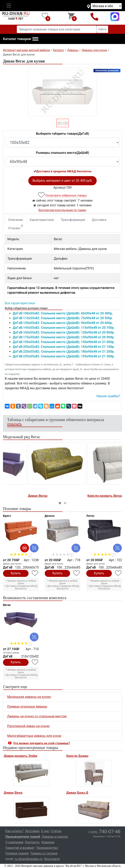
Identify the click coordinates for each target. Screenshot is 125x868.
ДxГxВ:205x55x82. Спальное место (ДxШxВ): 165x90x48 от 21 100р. (64, 347)
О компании (14, 842)
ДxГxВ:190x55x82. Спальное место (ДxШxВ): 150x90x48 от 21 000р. (64, 342)
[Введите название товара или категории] (57, 29)
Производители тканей (23, 837)
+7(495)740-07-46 (95, 17)
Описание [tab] (16, 220)
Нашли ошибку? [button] (108, 396)
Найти (102, 29)
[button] (21, 39)
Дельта (50, 516)
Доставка (99, 220)
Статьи (56, 831)
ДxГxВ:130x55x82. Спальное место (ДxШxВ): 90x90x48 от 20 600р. (63, 323)
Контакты (32, 842)
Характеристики (42, 220)
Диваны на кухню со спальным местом (37, 716)
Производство (47, 848)
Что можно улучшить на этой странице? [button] (41, 743)
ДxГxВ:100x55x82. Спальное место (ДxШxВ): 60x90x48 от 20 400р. (63, 313)
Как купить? (14, 831)
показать (14, 424)
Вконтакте (52, 859)
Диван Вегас (13, 496)
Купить (16, 573)
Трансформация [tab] (73, 220)
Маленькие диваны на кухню (29, 697)
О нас (45, 831)
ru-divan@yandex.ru (29, 859)
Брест (7, 516)
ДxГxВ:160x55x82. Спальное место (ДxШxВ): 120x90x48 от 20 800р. (64, 332)
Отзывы (16, 227)
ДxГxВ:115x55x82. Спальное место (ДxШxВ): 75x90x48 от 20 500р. (63, 318)
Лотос (90, 516)
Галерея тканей (17, 853)
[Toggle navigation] (9, 6)
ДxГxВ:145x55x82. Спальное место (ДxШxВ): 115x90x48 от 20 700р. (64, 328)
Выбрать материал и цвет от (63, 181)
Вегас (7, 605)
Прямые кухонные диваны (27, 707)
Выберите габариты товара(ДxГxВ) (63, 134)
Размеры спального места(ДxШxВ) (63, 153)
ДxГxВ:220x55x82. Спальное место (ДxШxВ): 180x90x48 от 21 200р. (64, 352)
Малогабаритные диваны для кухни (34, 736)
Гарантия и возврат (20, 848)
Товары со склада (44, 853)
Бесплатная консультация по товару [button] (63, 210)
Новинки (48, 842)
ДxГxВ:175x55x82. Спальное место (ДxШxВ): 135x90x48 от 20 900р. (64, 337)
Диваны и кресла (55, 837)
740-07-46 (104, 832)
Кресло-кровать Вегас (81, 496)
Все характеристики (20, 303)
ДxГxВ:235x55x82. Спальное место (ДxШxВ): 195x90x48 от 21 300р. (64, 356)
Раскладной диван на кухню (28, 726)
